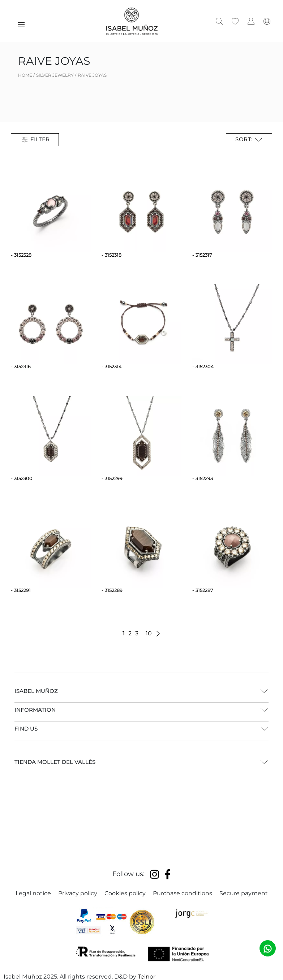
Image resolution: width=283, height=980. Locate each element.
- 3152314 (112, 366)
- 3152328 (21, 255)
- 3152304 (203, 366)
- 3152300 (22, 478)
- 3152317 (202, 255)
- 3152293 (203, 478)
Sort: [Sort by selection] (249, 140)
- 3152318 (112, 255)
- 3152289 (112, 590)
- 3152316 (21, 366)
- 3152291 (21, 590)
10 (149, 633)
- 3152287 (203, 590)
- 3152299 (112, 478)
